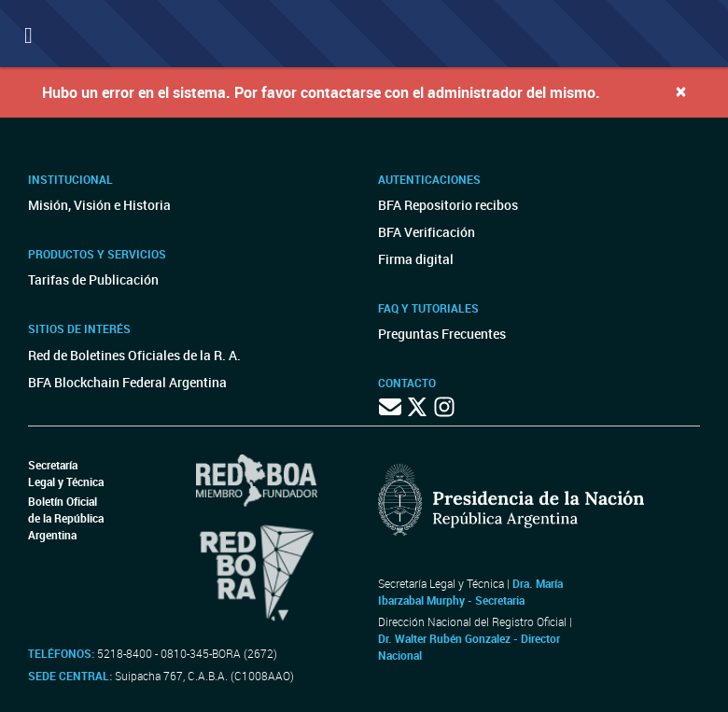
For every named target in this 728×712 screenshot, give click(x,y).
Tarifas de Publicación (93, 279)
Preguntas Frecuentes (442, 334)
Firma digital (416, 259)
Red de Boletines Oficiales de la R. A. (134, 355)
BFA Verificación (427, 232)
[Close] (681, 91)
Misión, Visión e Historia (99, 205)
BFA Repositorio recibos (448, 205)
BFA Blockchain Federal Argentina (127, 382)
